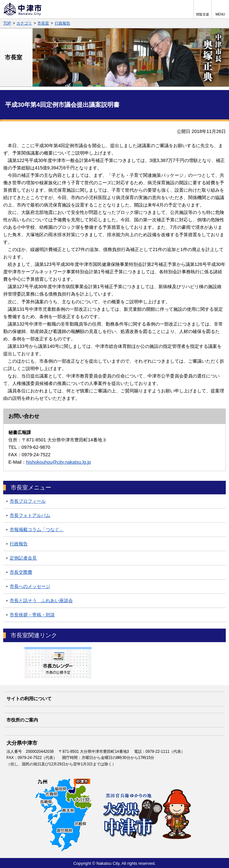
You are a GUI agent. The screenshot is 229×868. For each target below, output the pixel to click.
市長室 (43, 23)
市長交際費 (21, 572)
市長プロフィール (28, 501)
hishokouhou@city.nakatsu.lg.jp (59, 462)
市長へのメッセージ (30, 586)
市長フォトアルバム (30, 515)
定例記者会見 (23, 558)
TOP (7, 23)
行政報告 (62, 23)
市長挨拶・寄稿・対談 (32, 615)
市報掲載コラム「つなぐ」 (37, 530)
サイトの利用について (29, 699)
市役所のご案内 (22, 720)
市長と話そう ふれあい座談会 (41, 601)
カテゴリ (24, 23)
